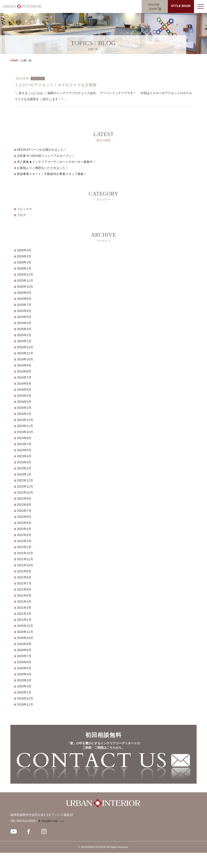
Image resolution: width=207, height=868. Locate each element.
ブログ (21, 215)
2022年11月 (25, 486)
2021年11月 (25, 559)
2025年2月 (24, 335)
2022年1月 (24, 547)
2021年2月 (24, 614)
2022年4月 (24, 529)
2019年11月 (25, 704)
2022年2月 (24, 541)
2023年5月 (24, 450)
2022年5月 (24, 523)
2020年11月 (25, 632)
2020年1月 (24, 692)
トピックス (24, 209)
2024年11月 (25, 353)
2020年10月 (25, 638)
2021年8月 (24, 577)
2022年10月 (25, 493)
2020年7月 (24, 656)
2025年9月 (24, 293)
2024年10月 (25, 359)
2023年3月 (24, 462)
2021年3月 (24, 608)
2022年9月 (24, 499)
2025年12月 (25, 274)
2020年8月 (24, 650)
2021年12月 (25, 553)
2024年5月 (24, 390)
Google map (50, 821)
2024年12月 (25, 347)
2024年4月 (24, 396)
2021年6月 (24, 589)
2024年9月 (24, 365)
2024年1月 (24, 414)
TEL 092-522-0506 (23, 821)
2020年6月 (24, 662)
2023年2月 (24, 468)
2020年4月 (24, 674)
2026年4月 (24, 250)
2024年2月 (24, 408)
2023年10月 (25, 432)
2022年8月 (24, 505)
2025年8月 (24, 299)
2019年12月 (25, 698)
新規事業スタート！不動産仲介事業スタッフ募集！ (52, 174)
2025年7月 (24, 305)
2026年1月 (24, 268)
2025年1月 (24, 341)
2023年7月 (24, 444)
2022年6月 (24, 517)
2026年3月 (24, 256)
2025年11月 (25, 281)
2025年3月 (24, 329)
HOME (14, 61)
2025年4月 (24, 323)
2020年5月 (24, 668)
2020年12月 (25, 626)
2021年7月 (24, 583)
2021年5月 (24, 595)
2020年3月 (24, 680)
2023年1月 (24, 474)
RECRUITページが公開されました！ (42, 150)
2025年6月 (24, 311)
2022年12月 (25, 480)
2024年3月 (24, 402)
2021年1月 (24, 620)
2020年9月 (24, 644)
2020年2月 (24, 686)
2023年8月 (24, 438)
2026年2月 (24, 262)
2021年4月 (24, 602)
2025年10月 (25, 287)
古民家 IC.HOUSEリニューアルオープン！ (46, 156)
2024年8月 (24, 371)
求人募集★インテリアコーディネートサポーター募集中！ (56, 162)
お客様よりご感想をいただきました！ (43, 168)
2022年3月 (24, 535)
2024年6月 (24, 383)
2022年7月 (24, 511)
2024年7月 (24, 377)
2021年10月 (25, 565)
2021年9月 (24, 571)
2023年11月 (25, 426)
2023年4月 (24, 456)
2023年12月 (25, 420)
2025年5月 (24, 317)
